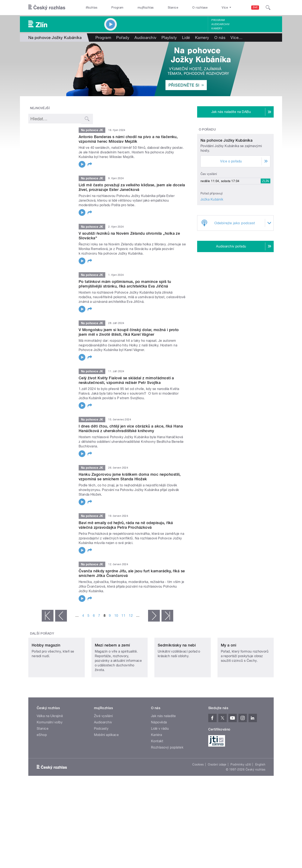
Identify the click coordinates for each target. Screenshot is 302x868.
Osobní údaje (217, 792)
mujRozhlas (146, 8)
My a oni (229, 673)
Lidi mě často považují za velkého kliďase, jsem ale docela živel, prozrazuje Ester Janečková (132, 187)
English (260, 792)
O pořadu (207, 130)
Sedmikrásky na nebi (177, 673)
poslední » (167, 616)
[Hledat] (268, 8)
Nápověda (159, 750)
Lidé (186, 38)
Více (236, 38)
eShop (42, 763)
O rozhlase (200, 8)
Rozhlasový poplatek (167, 775)
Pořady (123, 38)
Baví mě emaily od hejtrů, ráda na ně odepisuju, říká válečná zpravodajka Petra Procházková (126, 525)
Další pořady (42, 634)
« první (48, 616)
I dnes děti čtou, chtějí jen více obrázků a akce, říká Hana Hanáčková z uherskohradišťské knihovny (131, 428)
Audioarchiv (220, 24)
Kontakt (157, 769)
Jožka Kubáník (212, 239)
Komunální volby (50, 750)
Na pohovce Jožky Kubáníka (226, 179)
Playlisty (169, 38)
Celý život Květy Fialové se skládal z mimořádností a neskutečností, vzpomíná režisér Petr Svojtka (126, 380)
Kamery (217, 29)
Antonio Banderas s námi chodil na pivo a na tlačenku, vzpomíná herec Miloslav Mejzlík (128, 139)
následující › (154, 616)
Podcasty (101, 756)
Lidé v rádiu (160, 756)
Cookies (198, 792)
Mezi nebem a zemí (112, 673)
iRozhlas (92, 8)
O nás (220, 38)
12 (131, 616)
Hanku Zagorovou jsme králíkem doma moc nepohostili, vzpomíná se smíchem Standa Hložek (130, 477)
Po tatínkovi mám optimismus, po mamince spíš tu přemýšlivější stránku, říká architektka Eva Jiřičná (125, 284)
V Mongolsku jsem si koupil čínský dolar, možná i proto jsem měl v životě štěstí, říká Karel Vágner (129, 332)
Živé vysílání (103, 744)
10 (116, 616)
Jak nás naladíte (163, 744)
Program (117, 8)
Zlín (266, 220)
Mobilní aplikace (106, 763)
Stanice (173, 8)
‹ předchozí (61, 616)
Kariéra (156, 763)
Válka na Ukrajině (50, 744)
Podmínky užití (241, 792)
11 (123, 616)
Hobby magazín (46, 673)
